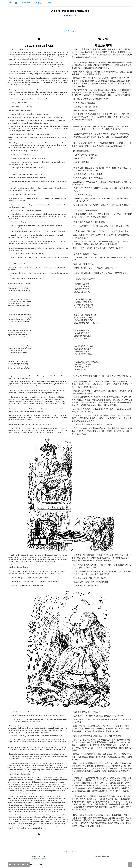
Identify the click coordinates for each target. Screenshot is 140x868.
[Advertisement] (70, 21)
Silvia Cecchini (42, 859)
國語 (39, 3)
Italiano (27, 3)
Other (50, 3)
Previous (70, 31)
